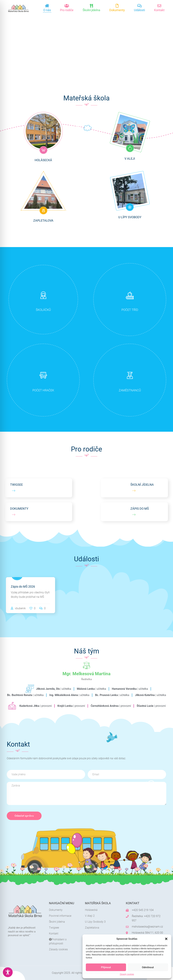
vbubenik (20, 608)
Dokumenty (117, 10)
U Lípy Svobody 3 (95, 922)
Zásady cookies (127, 974)
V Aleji (130, 159)
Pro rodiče (67, 10)
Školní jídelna (91, 10)
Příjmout (106, 967)
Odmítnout (148, 967)
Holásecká (43, 160)
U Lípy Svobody (130, 217)
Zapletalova (43, 220)
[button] (166, 939)
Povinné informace (60, 916)
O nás (47, 10)
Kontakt (159, 10)
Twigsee (54, 928)
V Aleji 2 (90, 916)
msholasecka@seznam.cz (147, 927)
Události (139, 10)
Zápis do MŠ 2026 (23, 587)
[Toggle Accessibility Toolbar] (8, 972)
